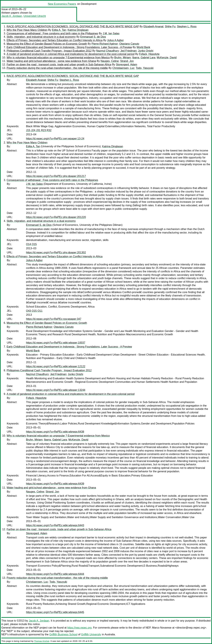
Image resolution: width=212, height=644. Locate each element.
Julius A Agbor (116, 40)
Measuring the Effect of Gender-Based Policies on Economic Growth (47, 44)
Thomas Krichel (42, 641)
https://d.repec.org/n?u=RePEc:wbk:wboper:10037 (56, 343)
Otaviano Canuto (129, 44)
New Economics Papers (62, 4)
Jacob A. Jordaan (12, 16)
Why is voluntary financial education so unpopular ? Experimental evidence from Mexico (58, 58)
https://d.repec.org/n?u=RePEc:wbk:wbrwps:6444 (55, 574)
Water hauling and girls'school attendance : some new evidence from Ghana (51, 61)
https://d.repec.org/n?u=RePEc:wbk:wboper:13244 (56, 390)
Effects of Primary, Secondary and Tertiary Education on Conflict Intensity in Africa (55, 40)
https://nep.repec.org (79, 628)
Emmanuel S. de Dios (93, 37)
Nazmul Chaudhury (108, 51)
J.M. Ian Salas (111, 33)
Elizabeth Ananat (153, 26)
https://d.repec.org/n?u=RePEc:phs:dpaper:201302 (56, 253)
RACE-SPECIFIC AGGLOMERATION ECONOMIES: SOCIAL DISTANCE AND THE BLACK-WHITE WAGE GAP (73, 26)
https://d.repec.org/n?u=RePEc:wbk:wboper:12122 (56, 366)
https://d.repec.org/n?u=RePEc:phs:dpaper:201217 (56, 176)
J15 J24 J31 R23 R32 (39, 130)
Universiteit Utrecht (35, 16)
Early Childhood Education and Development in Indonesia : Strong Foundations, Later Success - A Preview (69, 47)
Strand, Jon (127, 61)
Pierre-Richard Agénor (105, 44)
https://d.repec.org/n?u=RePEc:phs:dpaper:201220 (56, 217)
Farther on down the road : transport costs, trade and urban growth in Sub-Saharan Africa (59, 65)
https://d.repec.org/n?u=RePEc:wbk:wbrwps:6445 (55, 612)
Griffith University (91, 634)
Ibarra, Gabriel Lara (144, 58)
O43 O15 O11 (34, 311)
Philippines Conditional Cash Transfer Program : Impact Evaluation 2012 (49, 51)
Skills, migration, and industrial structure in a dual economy (41, 37)
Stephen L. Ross (187, 26)
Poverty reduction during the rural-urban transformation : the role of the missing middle (57, 68)
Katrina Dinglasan (78, 30)
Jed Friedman (129, 51)
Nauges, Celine (110, 61)
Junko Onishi (146, 51)
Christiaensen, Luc (123, 68)
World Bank (143, 47)
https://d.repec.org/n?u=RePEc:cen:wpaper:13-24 (55, 139)
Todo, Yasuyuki (145, 68)
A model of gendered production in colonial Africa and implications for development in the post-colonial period (71, 54)
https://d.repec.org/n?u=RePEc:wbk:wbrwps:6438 (55, 432)
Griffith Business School (63, 634)
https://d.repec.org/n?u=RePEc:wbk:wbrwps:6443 (55, 525)
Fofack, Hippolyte (149, 54)
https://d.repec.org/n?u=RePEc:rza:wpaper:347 (54, 319)
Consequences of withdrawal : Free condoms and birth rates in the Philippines (52, 33)
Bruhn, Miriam (123, 58)
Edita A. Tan (59, 30)
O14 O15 (31, 244)
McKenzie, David (167, 58)
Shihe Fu (170, 26)
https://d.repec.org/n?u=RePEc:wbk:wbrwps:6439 (55, 484)
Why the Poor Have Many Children (27, 30)
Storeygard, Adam (127, 65)
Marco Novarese (162, 628)
